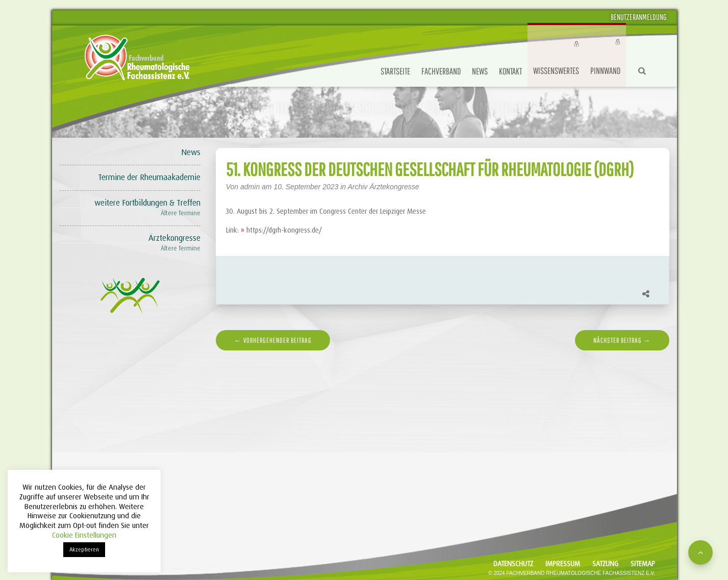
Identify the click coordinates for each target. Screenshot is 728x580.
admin (250, 187)
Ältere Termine (181, 213)
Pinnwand (605, 71)
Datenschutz (513, 564)
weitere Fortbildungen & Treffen (147, 203)
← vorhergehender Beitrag (273, 340)
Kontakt (510, 71)
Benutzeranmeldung (639, 17)
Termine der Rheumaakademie (149, 177)
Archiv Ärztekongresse (383, 187)
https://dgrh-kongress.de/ (284, 230)
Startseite (395, 71)
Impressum (563, 564)
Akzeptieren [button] (84, 549)
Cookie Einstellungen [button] (84, 535)
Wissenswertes (556, 71)
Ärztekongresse (174, 238)
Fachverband (441, 71)
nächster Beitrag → (622, 340)
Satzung (605, 564)
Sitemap (643, 564)
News (480, 71)
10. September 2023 (307, 187)
